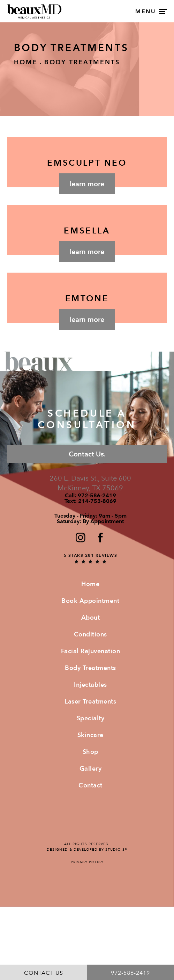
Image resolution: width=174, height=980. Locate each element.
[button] (80, 537)
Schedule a (87, 419)
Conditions (90, 634)
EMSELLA (87, 230)
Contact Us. (87, 454)
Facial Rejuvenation (91, 651)
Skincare (90, 735)
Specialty (91, 718)
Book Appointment (90, 601)
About (91, 617)
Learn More (87, 184)
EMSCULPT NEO (87, 163)
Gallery (91, 768)
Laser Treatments (90, 701)
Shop (90, 752)
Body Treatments (82, 62)
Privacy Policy (87, 862)
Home (26, 62)
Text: (90, 501)
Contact (90, 785)
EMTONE (87, 298)
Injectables (90, 684)
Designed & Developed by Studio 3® (87, 850)
